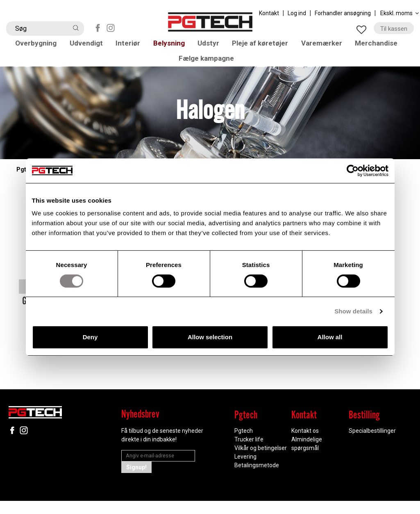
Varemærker (326, 46)
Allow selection (210, 337)
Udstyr (211, 46)
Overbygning (39, 46)
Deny (90, 337)
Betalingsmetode (257, 478)
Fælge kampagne (210, 68)
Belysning (172, 46)
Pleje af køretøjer (263, 46)
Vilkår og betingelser (261, 461)
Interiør (131, 46)
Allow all (330, 337)
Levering (245, 470)
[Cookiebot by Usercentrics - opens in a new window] (353, 171)
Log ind (297, 13)
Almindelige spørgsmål (307, 457)
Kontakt (269, 13)
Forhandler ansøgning (343, 13)
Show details (353, 311)
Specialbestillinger (372, 444)
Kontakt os (305, 444)
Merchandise (381, 46)
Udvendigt (89, 46)
